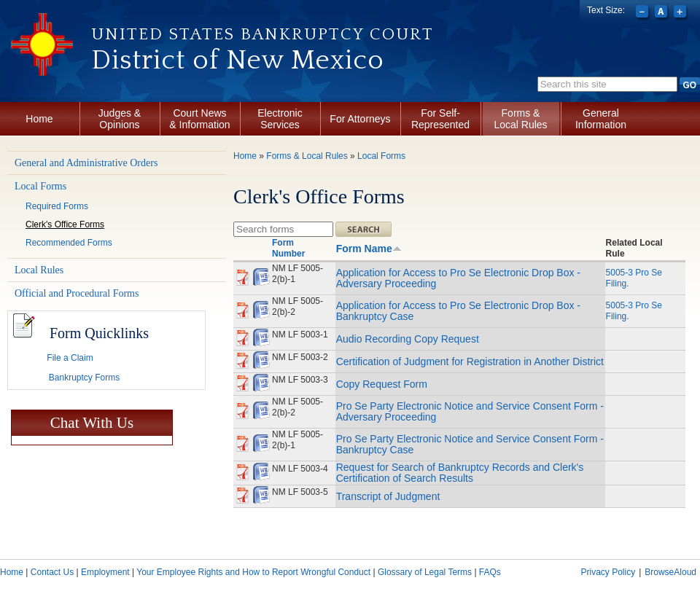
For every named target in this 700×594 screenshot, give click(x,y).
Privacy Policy (608, 572)
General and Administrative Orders (86, 163)
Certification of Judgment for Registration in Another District (470, 362)
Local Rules (39, 270)
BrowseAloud (670, 572)
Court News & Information (199, 119)
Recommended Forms (69, 243)
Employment (105, 572)
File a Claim (70, 358)
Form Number (288, 248)
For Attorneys (360, 119)
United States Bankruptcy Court (262, 34)
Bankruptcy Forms (84, 378)
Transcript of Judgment (388, 496)
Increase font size (681, 13)
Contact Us (52, 572)
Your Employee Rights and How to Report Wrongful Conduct (253, 572)
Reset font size (662, 13)
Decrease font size (643, 13)
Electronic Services (280, 119)
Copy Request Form (382, 384)
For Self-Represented (440, 119)
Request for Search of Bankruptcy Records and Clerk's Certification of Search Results (460, 473)
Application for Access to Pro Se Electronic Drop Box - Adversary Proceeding (458, 278)
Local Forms (40, 186)
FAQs (490, 572)
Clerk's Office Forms (65, 224)
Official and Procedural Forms (77, 293)
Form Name (369, 249)
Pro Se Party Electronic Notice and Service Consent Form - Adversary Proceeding (470, 411)
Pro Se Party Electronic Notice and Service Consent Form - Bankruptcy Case (470, 444)
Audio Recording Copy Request (408, 339)
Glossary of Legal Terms (425, 572)
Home (39, 119)
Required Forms (57, 206)
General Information (601, 119)
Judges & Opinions (120, 119)
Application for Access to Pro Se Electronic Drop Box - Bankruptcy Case (458, 311)
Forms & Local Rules (520, 119)
